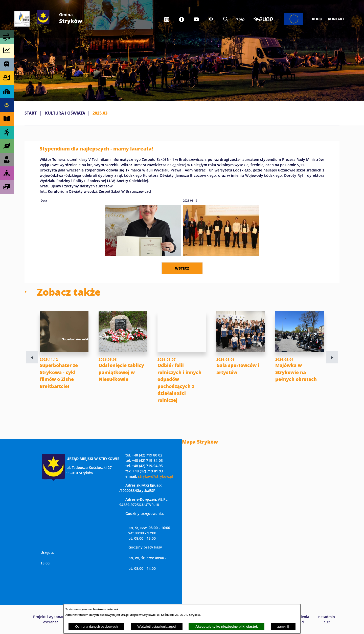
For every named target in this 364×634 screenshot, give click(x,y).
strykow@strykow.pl (156, 476)
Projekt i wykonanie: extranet (51, 619)
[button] (143, 254)
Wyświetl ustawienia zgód (156, 627)
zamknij (283, 627)
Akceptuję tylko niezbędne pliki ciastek (227, 627)
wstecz (182, 268)
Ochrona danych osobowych (97, 627)
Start (31, 113)
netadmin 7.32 (327, 619)
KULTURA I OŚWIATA (65, 113)
